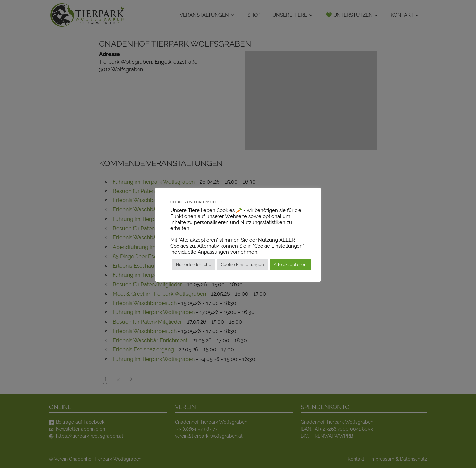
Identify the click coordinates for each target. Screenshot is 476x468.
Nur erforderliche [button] (194, 264)
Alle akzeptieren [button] (290, 264)
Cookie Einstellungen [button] (242, 264)
